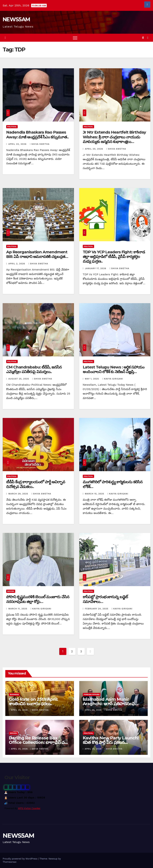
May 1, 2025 (92, 379)
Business (14, 694)
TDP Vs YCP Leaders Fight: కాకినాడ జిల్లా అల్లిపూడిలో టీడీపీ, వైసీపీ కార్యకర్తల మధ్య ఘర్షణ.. (114, 257)
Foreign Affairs (92, 694)
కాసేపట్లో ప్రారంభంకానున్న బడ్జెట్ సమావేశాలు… (105, 599)
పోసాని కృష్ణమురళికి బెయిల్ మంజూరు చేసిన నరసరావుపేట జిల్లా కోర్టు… (38, 599)
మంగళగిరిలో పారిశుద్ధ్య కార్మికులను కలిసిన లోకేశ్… (113, 484)
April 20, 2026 (94, 149)
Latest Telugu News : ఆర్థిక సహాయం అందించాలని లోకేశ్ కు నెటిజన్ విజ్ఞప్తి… (114, 369)
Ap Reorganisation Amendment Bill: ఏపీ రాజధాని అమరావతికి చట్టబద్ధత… (37, 254)
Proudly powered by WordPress (20, 859)
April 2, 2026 (17, 264)
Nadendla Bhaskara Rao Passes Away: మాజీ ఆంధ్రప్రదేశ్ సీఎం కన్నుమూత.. (37, 135)
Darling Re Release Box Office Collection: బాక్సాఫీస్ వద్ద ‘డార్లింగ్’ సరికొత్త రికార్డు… (38, 742)
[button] (143, 38)
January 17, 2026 (96, 268)
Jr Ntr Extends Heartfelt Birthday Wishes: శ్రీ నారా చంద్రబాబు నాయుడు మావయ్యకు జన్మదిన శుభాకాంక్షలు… (114, 137)
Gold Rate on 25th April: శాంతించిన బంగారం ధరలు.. (33, 701)
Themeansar (9, 862)
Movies (11, 591)
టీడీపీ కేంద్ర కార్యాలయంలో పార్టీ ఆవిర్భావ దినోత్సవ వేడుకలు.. (36, 484)
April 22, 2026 (18, 144)
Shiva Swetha (40, 144)
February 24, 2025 (97, 609)
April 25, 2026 (20, 710)
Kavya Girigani (113, 379)
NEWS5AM (16, 19)
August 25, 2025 (19, 379)
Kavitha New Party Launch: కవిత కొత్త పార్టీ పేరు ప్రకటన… (111, 740)
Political (12, 127)
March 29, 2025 (19, 494)
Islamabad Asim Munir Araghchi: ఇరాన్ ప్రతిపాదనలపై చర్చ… (109, 704)
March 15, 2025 (95, 494)
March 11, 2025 (18, 609)
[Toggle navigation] (75, 38)
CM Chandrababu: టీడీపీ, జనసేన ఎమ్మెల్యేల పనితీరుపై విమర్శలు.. (34, 369)
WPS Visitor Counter (29, 808)
